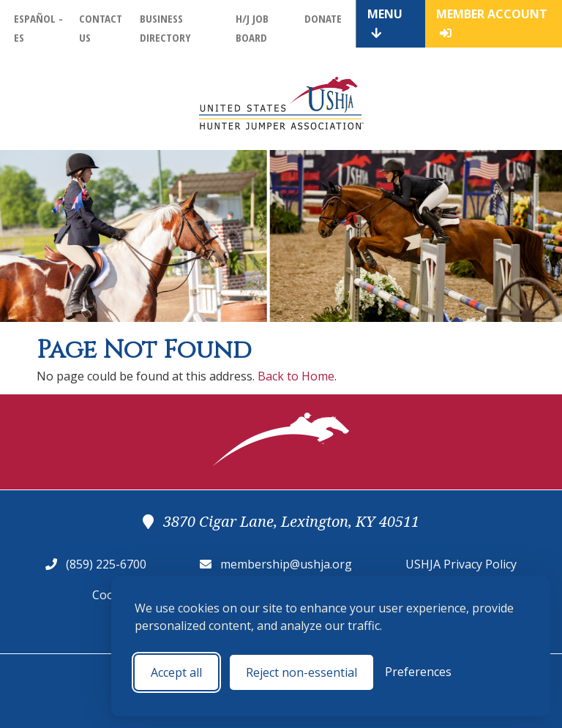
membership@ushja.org (286, 564)
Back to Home (296, 376)
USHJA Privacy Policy (461, 564)
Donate (323, 18)
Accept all (176, 672)
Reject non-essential (301, 672)
